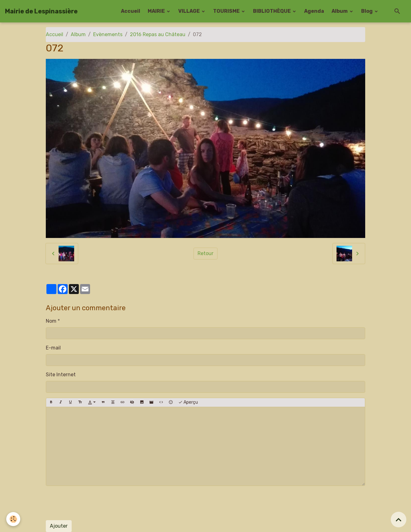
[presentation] (93, 503)
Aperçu (188, 402)
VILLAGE (189, 11)
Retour (205, 253)
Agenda (314, 11)
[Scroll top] (399, 520)
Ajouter (59, 526)
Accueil (131, 11)
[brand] (41, 11)
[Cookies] (13, 519)
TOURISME (227, 11)
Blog (367, 11)
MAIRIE (157, 11)
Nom (51, 321)
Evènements (108, 34)
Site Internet (61, 375)
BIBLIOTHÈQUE (272, 11)
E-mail (53, 348)
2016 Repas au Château (158, 34)
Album (340, 11)
